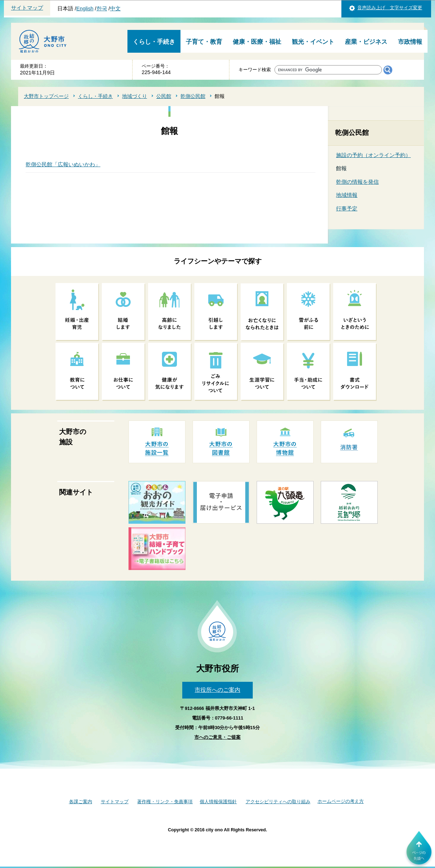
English (85, 9)
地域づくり (135, 96)
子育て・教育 (204, 42)
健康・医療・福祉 (257, 42)
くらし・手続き (154, 42)
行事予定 (347, 208)
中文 (115, 9)
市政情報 (410, 42)
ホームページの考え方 (341, 801)
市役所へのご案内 (217, 690)
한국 (102, 9)
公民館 (164, 96)
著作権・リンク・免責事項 (165, 802)
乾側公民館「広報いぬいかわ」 (63, 164)
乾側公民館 (193, 96)
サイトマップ (27, 8)
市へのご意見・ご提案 (217, 737)
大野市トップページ (46, 96)
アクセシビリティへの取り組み (278, 802)
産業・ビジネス (366, 42)
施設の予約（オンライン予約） (373, 155)
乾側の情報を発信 (357, 182)
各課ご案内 (81, 802)
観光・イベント (313, 42)
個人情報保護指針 (218, 802)
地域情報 (347, 195)
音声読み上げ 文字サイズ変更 (390, 8)
